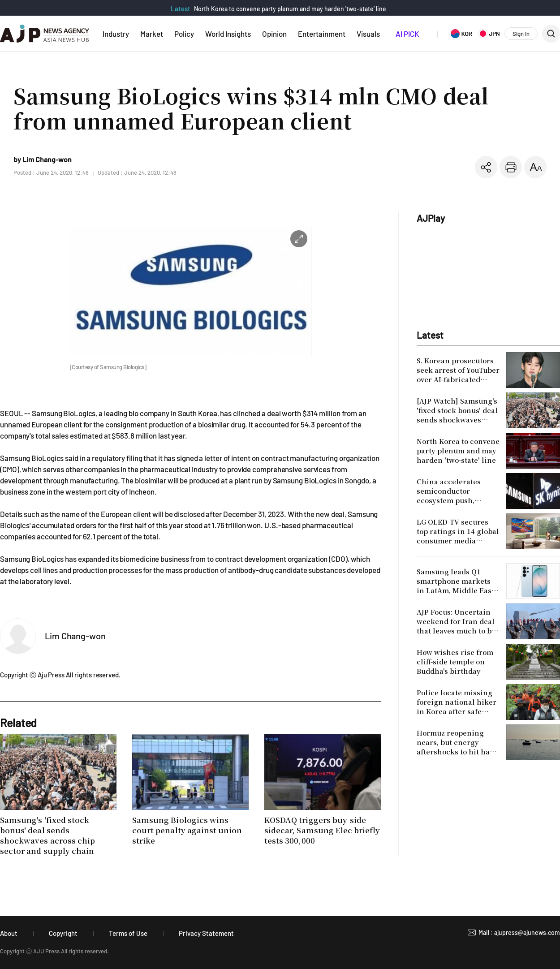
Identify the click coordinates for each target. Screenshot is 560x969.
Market (152, 34)
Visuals (368, 34)
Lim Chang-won (75, 636)
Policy (184, 34)
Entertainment (322, 34)
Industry (116, 34)
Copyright (63, 933)
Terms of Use (128, 933)
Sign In (521, 34)
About (9, 933)
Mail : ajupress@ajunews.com (519, 932)
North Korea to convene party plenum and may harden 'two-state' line (290, 9)
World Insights (228, 34)
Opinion (274, 34)
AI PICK (407, 34)
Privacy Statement (206, 933)
